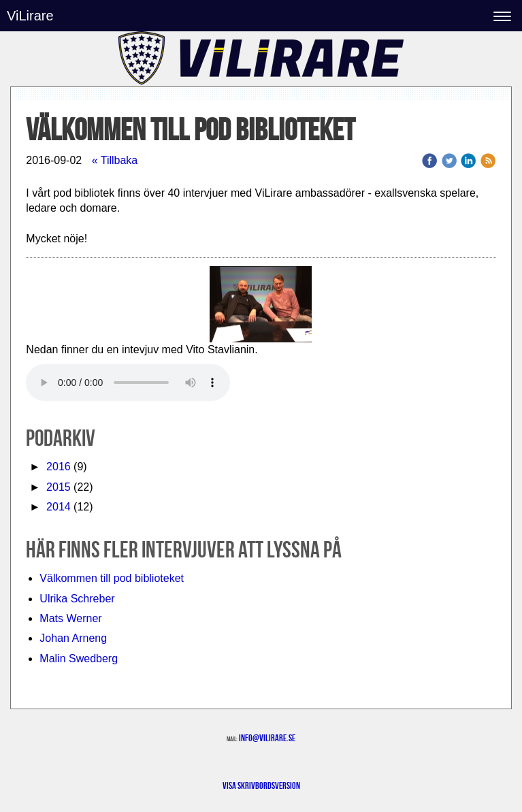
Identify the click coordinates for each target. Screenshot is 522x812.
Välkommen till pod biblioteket (112, 578)
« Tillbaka (115, 160)
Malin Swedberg (79, 659)
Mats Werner (70, 618)
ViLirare (30, 16)
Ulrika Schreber (77, 599)
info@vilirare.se (267, 738)
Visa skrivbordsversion (261, 785)
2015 (59, 487)
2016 (59, 467)
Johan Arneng (73, 638)
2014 (59, 507)
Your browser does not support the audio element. (128, 383)
